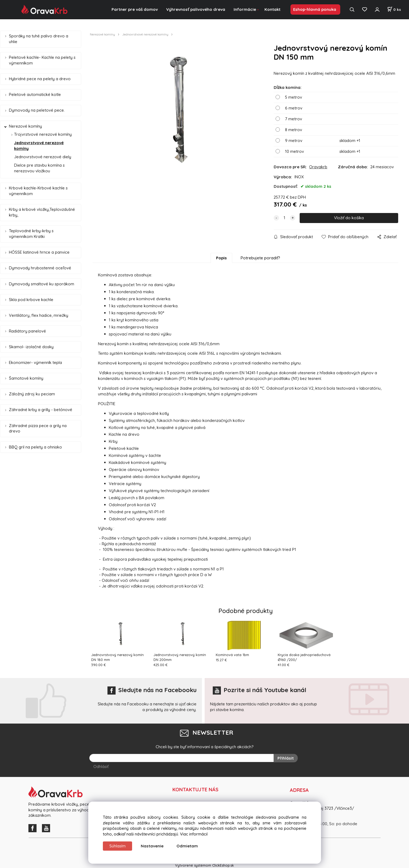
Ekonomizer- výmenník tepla (35, 362)
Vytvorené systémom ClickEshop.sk (204, 865)
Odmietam (187, 846)
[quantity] (284, 218)
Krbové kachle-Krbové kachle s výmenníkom (38, 191)
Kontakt (272, 9)
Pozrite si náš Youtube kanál (259, 690)
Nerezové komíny (25, 126)
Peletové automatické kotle (35, 94)
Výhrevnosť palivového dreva (196, 9)
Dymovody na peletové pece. (37, 110)
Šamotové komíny (26, 378)
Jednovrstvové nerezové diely (43, 157)
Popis (221, 258)
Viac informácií (194, 834)
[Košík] (394, 9)
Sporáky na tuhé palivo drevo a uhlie (39, 39)
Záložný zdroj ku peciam (32, 394)
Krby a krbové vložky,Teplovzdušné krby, (42, 212)
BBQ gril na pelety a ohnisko (35, 447)
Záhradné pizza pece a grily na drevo (38, 428)
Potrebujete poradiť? (260, 258)
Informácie (245, 9)
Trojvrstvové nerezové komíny (43, 134)
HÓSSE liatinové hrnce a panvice (39, 252)
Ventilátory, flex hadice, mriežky (39, 315)
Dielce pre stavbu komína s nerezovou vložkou (39, 168)
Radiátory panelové (27, 331)
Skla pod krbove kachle (31, 300)
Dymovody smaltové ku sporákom (42, 284)
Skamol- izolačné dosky (31, 347)
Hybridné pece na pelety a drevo (40, 79)
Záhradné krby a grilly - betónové (41, 410)
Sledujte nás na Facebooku (152, 690)
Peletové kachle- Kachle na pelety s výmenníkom (42, 60)
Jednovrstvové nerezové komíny (39, 146)
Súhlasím (117, 846)
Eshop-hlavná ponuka (315, 9)
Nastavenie (152, 846)
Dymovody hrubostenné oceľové (40, 268)
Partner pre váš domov (135, 9)
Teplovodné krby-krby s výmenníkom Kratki (31, 234)
